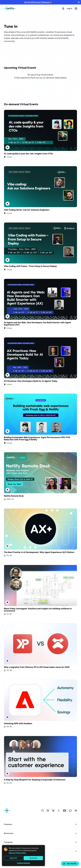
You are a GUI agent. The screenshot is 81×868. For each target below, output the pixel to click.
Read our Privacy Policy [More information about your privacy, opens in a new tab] (17, 853)
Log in (70, 8)
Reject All (13, 858)
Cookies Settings (23, 863)
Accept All (33, 858)
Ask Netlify (70, 864)
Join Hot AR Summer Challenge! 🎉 (38, 2)
